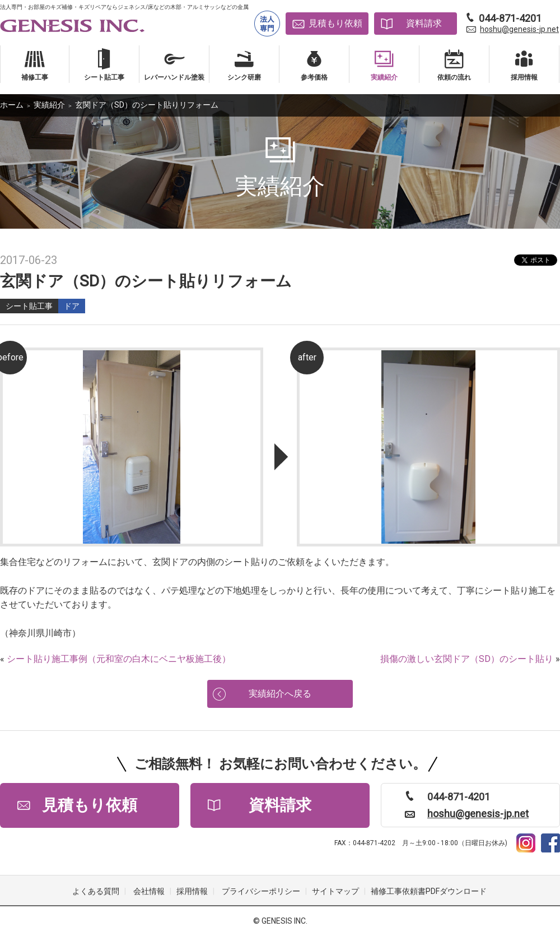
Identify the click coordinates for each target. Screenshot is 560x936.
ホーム (12, 105)
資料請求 (424, 23)
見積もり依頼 (335, 23)
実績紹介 (49, 105)
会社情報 (149, 891)
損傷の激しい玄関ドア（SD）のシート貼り (467, 659)
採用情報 (192, 891)
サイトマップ (335, 891)
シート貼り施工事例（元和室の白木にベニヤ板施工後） (119, 659)
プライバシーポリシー (261, 891)
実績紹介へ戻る (280, 694)
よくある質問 (96, 891)
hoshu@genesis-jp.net (519, 29)
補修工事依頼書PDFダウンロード (429, 891)
